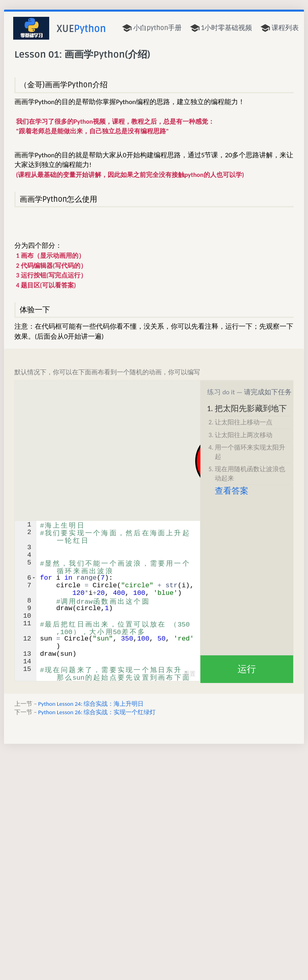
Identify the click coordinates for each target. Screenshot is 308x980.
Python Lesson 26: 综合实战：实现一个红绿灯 (97, 712)
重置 (190, 674)
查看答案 (232, 491)
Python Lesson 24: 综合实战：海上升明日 (91, 704)
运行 (247, 669)
